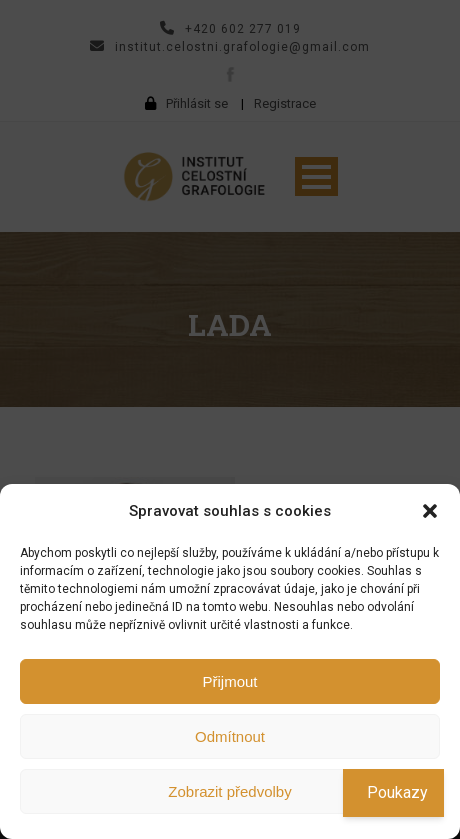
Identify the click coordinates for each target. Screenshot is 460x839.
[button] (430, 511)
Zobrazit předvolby (229, 791)
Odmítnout (230, 736)
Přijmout (229, 681)
